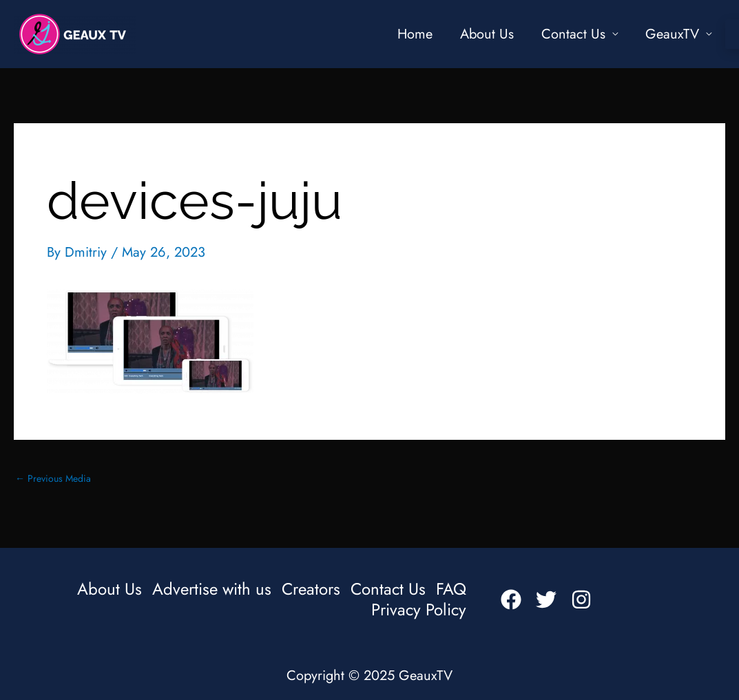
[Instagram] (581, 600)
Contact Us (573, 34)
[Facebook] (511, 600)
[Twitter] (546, 600)
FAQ (451, 589)
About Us (487, 34)
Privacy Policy (419, 610)
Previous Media (53, 478)
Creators (311, 589)
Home (415, 34)
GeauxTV (672, 34)
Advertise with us (212, 589)
